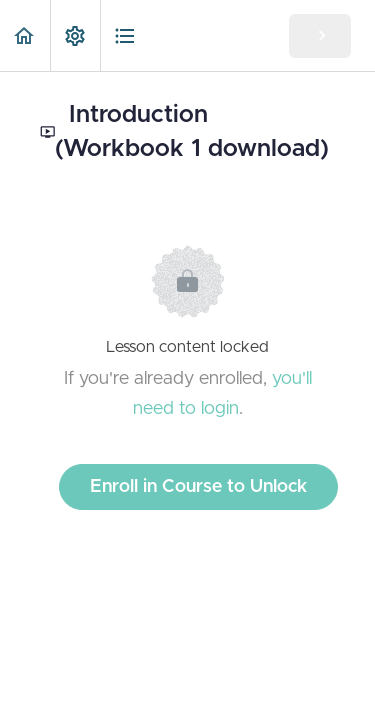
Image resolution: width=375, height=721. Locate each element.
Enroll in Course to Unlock (198, 487)
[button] (25, 35)
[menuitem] (75, 35)
